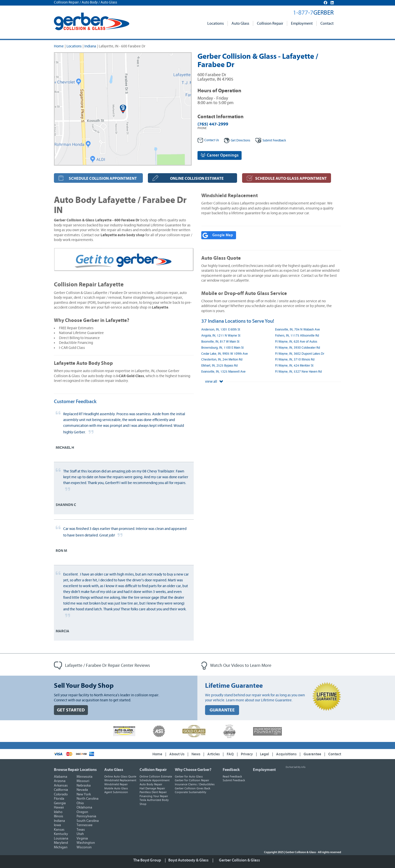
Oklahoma (84, 807)
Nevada (82, 790)
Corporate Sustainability (191, 792)
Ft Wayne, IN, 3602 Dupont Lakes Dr (300, 354)
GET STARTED (71, 710)
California (61, 790)
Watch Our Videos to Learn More (236, 666)
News (196, 754)
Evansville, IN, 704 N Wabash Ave (298, 330)
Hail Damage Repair (152, 788)
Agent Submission (116, 792)
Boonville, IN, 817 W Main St (220, 342)
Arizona (60, 781)
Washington (86, 843)
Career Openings (220, 155)
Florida (59, 799)
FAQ (230, 754)
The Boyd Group (147, 860)
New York (84, 794)
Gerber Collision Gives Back (193, 788)
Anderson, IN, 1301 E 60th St (221, 330)
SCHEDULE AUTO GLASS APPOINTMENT (291, 178)
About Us (177, 754)
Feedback (271, 141)
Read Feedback (232, 776)
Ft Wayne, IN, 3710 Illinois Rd (295, 360)
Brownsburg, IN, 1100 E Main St (222, 348)
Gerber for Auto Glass (189, 776)
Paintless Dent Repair (153, 792)
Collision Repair (270, 23)
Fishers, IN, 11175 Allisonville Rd (297, 336)
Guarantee (312, 754)
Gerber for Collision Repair (192, 780)
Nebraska (84, 786)
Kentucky (61, 834)
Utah (80, 834)
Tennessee (85, 825)
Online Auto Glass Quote (120, 776)
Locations (216, 23)
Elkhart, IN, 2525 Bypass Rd (219, 366)
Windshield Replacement (120, 780)
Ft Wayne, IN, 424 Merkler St (294, 366)
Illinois (59, 816)
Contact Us (208, 140)
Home (59, 46)
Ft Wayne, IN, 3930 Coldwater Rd (298, 348)
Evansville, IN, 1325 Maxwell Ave (223, 372)
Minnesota (85, 777)
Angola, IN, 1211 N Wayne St (221, 336)
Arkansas (61, 786)
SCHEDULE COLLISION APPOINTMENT (103, 178)
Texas (81, 830)
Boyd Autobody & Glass (188, 860)
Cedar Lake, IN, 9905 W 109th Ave (225, 354)
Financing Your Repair (154, 796)
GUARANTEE (222, 710)
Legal (265, 754)
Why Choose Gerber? (193, 770)
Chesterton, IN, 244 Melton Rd (222, 360)
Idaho (58, 812)
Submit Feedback (234, 780)
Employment (302, 23)
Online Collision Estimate (156, 776)
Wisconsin (84, 847)
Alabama (61, 777)
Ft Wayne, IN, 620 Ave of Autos (296, 342)
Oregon (82, 812)
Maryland (61, 843)
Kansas (59, 830)
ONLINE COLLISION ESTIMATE (197, 178)
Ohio (80, 803)
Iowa (57, 825)
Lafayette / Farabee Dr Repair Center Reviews (102, 666)
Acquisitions (286, 754)
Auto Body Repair (151, 784)
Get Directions (237, 141)
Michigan (61, 847)
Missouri (83, 781)
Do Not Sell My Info (295, 767)
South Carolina (88, 821)
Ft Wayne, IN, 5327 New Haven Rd (298, 372)
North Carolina (88, 799)
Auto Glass (240, 23)
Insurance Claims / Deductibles (195, 784)
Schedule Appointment (155, 780)
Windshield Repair (116, 784)
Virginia (82, 839)
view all (214, 382)
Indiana (90, 46)
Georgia (60, 803)
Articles (213, 754)
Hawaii (59, 807)
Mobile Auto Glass (116, 788)
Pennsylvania (86, 816)
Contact (327, 23)
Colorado (61, 794)
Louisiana (61, 839)
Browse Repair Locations (75, 770)
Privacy (247, 754)
